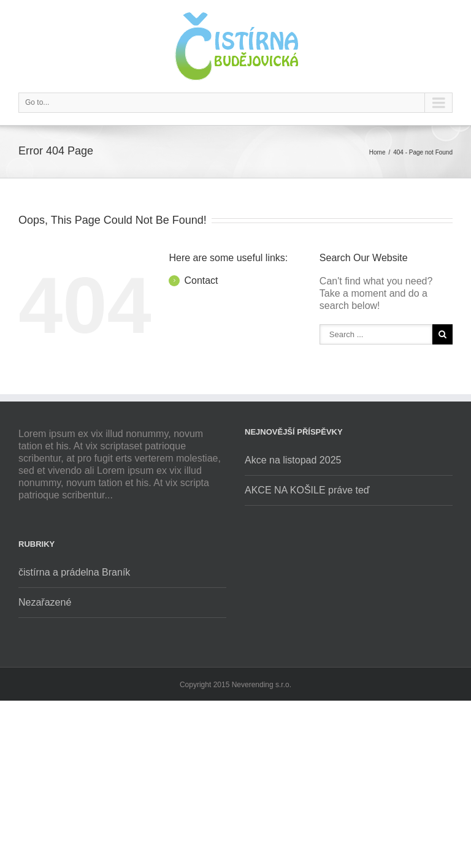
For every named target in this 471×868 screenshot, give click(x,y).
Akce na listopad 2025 (293, 460)
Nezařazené (45, 602)
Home (377, 152)
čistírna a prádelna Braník (74, 572)
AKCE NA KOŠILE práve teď (307, 490)
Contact (201, 280)
